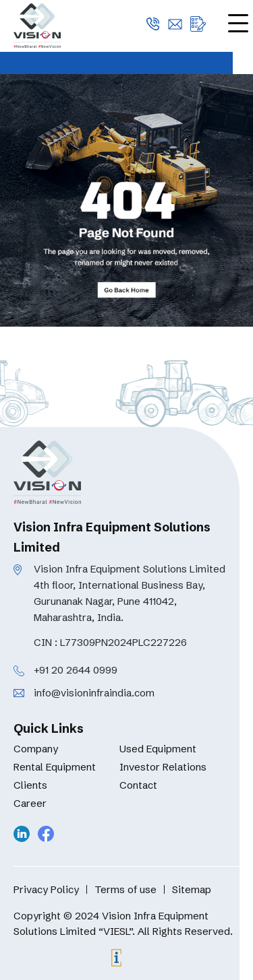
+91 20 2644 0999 (76, 670)
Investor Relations (163, 767)
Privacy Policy (46, 889)
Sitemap (192, 889)
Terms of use (125, 889)
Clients (30, 785)
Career (30, 803)
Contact (138, 785)
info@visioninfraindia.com (94, 693)
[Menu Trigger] (238, 23)
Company (36, 749)
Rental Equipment (55, 767)
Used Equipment (158, 749)
